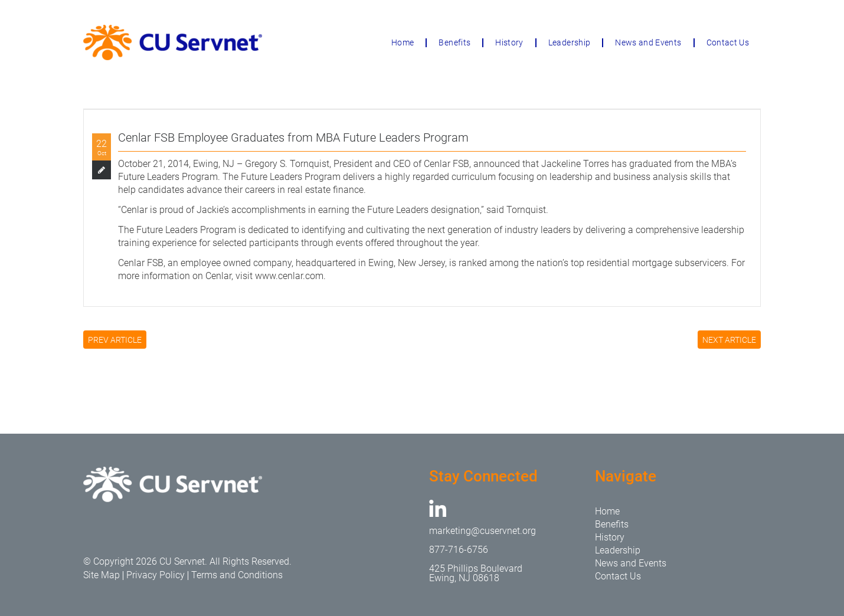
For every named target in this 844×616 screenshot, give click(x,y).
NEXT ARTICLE (729, 340)
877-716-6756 (459, 550)
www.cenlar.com (289, 276)
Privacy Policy (156, 575)
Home (403, 42)
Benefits (454, 42)
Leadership (570, 42)
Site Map (102, 575)
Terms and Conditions (237, 575)
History (509, 42)
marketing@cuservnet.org (482, 531)
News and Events (648, 42)
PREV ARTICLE (115, 340)
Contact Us (728, 42)
